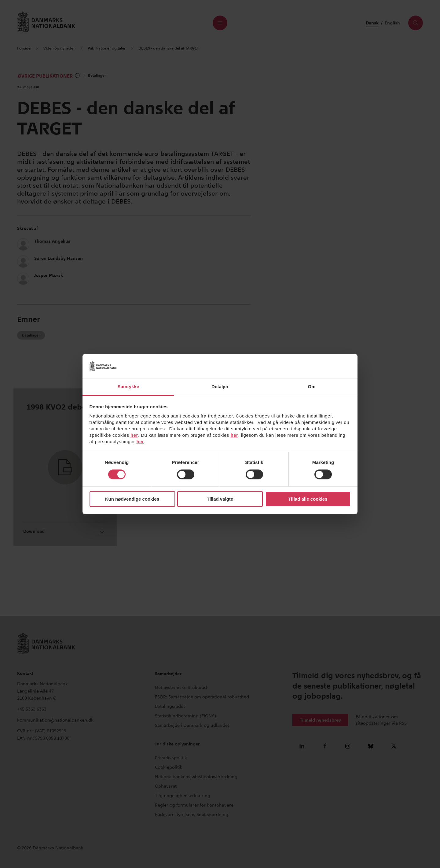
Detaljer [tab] (220, 386)
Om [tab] (312, 386)
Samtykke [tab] (128, 386)
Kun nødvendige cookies (132, 499)
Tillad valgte (220, 499)
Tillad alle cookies (308, 499)
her (134, 435)
